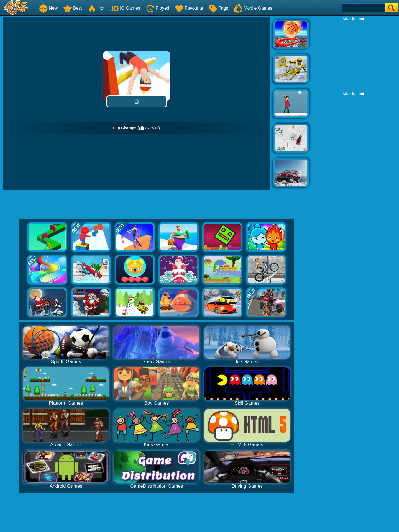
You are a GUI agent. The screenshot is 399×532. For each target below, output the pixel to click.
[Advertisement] (353, 56)
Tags (218, 8)
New (48, 8)
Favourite (189, 8)
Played (158, 8)
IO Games (125, 8)
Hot (96, 8)
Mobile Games (253, 8)
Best (73, 8)
